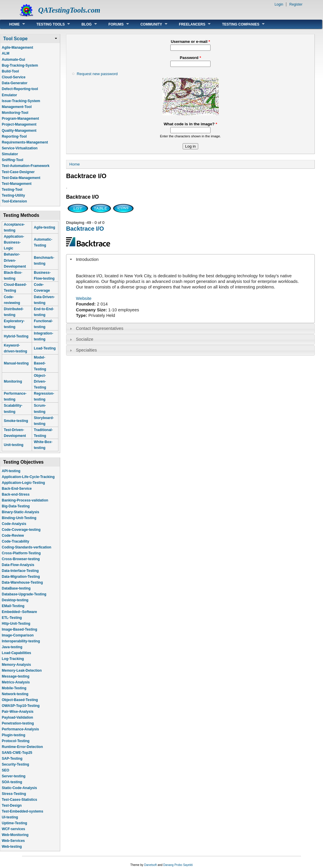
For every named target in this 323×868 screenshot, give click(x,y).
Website (84, 298)
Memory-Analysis (16, 665)
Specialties (86, 350)
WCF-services (13, 829)
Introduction (87, 259)
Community (149, 24)
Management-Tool (17, 107)
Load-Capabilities (16, 653)
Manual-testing (16, 363)
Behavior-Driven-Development (15, 260)
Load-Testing (45, 348)
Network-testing (15, 694)
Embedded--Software (19, 612)
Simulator (10, 154)
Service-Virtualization (20, 148)
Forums (114, 24)
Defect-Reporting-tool (20, 89)
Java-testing (12, 647)
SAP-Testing (12, 759)
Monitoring (13, 381)
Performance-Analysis (20, 729)
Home (13, 24)
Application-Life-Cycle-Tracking (28, 477)
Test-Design (12, 805)
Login (279, 4)
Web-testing (12, 847)
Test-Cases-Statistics (20, 800)
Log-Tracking (13, 659)
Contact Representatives (100, 328)
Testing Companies (239, 24)
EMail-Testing (13, 606)
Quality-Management (19, 131)
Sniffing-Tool (12, 160)
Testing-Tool (12, 190)
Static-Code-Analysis (19, 788)
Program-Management (20, 119)
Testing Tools (49, 24)
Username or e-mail (191, 42)
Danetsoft (150, 865)
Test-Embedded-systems (22, 811)
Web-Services (13, 841)
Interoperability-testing (21, 641)
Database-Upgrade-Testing (24, 594)
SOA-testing (12, 782)
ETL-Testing (12, 618)
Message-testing (16, 676)
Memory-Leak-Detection (22, 671)
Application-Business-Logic (14, 242)
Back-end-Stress (16, 494)
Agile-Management (17, 48)
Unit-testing (14, 445)
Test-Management (17, 184)
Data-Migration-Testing (21, 577)
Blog (85, 24)
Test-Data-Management (21, 178)
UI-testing (10, 817)
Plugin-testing (14, 735)
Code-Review (13, 536)
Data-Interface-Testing (20, 571)
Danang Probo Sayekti (178, 865)
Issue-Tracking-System (21, 101)
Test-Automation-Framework (26, 166)
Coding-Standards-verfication (27, 547)
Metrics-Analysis (16, 682)
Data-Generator (15, 83)
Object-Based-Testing (20, 700)
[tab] (190, 259)
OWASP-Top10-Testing (21, 706)
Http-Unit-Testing (16, 624)
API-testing (11, 471)
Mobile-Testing (14, 688)
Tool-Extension (14, 201)
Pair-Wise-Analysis (18, 712)
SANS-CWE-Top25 (17, 753)
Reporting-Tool (14, 136)
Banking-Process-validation (25, 500)
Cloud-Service (14, 77)
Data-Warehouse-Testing (22, 582)
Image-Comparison (18, 635)
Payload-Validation (17, 717)
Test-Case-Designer (18, 172)
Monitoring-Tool (15, 113)
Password (190, 58)
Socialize (85, 339)
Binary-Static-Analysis (20, 512)
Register (296, 4)
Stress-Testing (14, 794)
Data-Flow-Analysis (18, 565)
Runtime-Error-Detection (22, 747)
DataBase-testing (16, 588)
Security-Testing (15, 764)
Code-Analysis (14, 524)
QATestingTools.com (69, 10)
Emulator (9, 95)
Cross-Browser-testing (21, 559)
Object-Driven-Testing (40, 381)
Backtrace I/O (85, 229)
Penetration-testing (18, 723)
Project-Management (19, 124)
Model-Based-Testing (40, 363)
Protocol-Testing (16, 741)
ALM (6, 53)
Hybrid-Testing (16, 336)
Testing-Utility (13, 195)
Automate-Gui (13, 60)
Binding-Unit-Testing (19, 518)
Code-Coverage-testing (21, 530)
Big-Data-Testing (16, 506)
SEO (5, 770)
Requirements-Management (25, 142)
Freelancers (190, 24)
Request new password (97, 74)
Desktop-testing (15, 600)
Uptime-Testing (14, 823)
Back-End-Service (17, 489)
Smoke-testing (16, 421)
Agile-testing (44, 227)
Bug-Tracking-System (20, 65)
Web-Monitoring (15, 835)
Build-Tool (10, 71)
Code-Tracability (15, 541)
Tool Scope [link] (15, 39)
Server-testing (14, 776)
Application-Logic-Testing (23, 483)
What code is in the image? (190, 124)
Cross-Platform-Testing (21, 553)
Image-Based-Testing (19, 629)
